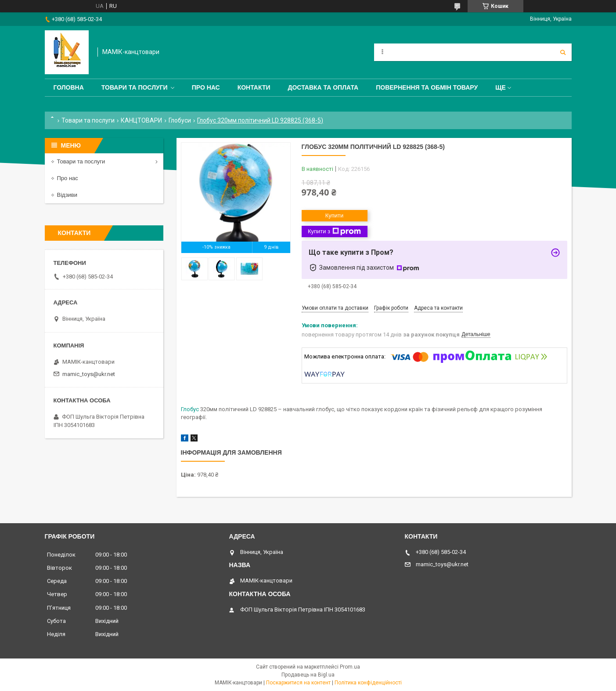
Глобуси (180, 120)
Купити (335, 215)
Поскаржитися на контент (298, 683)
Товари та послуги (135, 87)
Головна (69, 87)
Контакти (254, 87)
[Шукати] (563, 52)
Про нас (206, 87)
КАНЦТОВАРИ (141, 120)
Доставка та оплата (323, 87)
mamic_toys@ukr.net (89, 374)
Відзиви (67, 195)
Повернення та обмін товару (427, 87)
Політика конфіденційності (368, 683)
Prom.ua (350, 667)
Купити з (334, 232)
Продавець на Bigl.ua (308, 675)
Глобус (190, 409)
